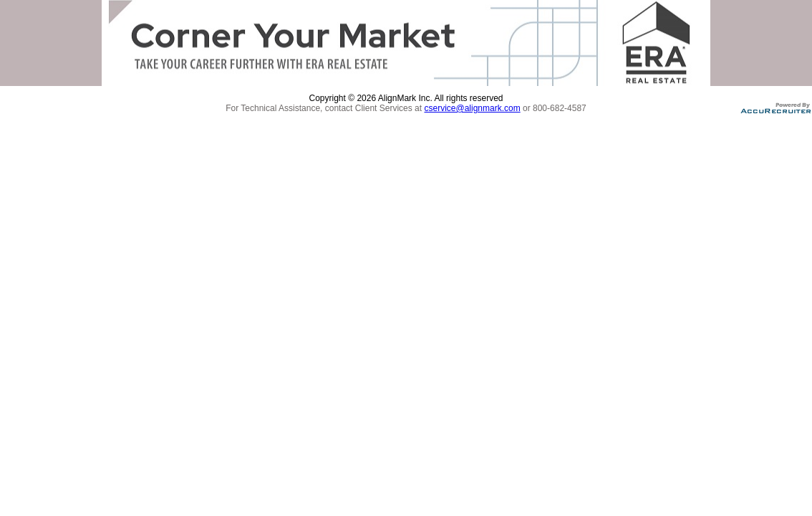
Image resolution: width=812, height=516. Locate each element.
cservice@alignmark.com (472, 108)
